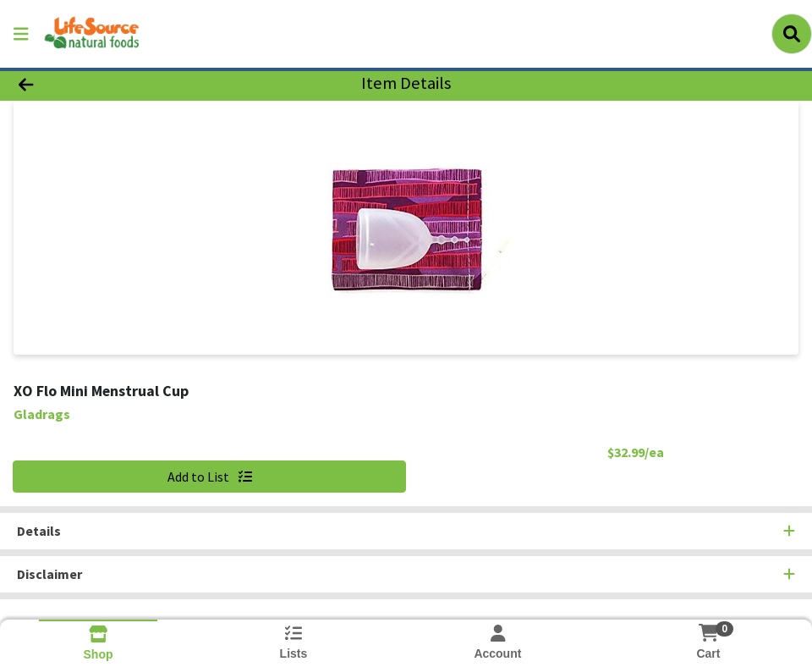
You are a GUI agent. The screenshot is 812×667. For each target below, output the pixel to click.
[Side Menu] (21, 34)
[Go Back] (112, 83)
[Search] (792, 34)
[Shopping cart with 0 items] (708, 633)
